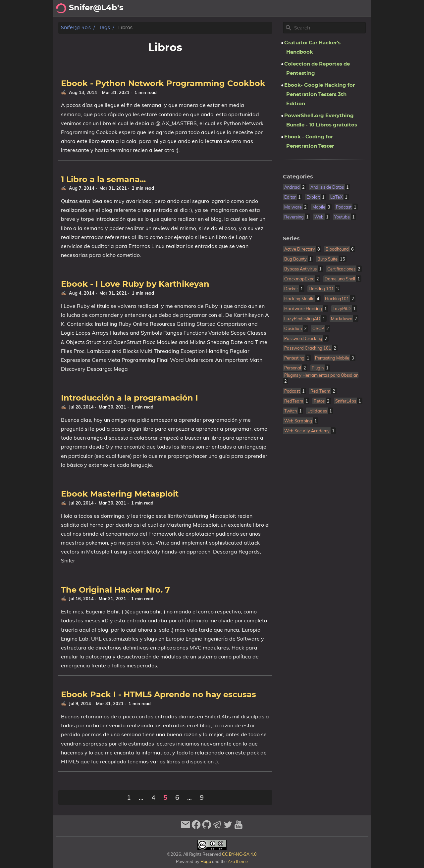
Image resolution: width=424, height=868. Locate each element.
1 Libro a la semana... (103, 180)
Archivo (268, 8)
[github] (207, 827)
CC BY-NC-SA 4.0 (239, 854)
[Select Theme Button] (214, 8)
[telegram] (217, 827)
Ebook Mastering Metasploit (120, 494)
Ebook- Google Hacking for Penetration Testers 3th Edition (319, 95)
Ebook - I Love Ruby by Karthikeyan (135, 284)
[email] (185, 827)
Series (291, 239)
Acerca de (239, 8)
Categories (298, 177)
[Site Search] (329, 28)
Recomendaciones (310, 8)
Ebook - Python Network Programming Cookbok (163, 84)
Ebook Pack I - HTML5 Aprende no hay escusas (159, 695)
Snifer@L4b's (76, 28)
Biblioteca (354, 8)
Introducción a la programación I (130, 398)
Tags (105, 28)
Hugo (206, 861)
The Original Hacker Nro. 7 (115, 590)
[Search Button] (197, 8)
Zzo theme (238, 861)
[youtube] (238, 827)
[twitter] (228, 827)
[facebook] (196, 827)
